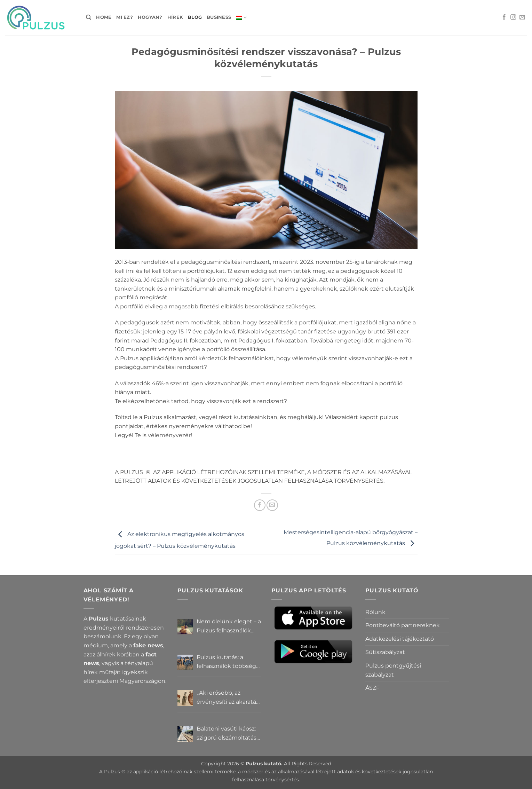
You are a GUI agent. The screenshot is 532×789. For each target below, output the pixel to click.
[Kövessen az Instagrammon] (513, 17)
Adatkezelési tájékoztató (400, 639)
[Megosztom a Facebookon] (260, 505)
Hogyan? (150, 17)
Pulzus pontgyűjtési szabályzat (393, 670)
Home (104, 17)
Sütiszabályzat (385, 652)
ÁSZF (372, 688)
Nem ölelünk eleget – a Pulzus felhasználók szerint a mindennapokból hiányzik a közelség (229, 626)
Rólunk (375, 612)
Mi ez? (125, 17)
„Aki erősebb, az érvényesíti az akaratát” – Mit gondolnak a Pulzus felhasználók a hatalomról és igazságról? (229, 698)
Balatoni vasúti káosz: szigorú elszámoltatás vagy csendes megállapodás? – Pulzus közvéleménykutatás (227, 734)
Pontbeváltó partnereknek (403, 625)
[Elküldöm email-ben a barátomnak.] (272, 505)
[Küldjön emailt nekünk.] (522, 17)
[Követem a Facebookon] (504, 17)
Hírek (175, 17)
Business (219, 17)
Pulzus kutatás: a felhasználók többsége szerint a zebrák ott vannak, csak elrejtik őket (228, 662)
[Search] (89, 17)
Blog (195, 17)
